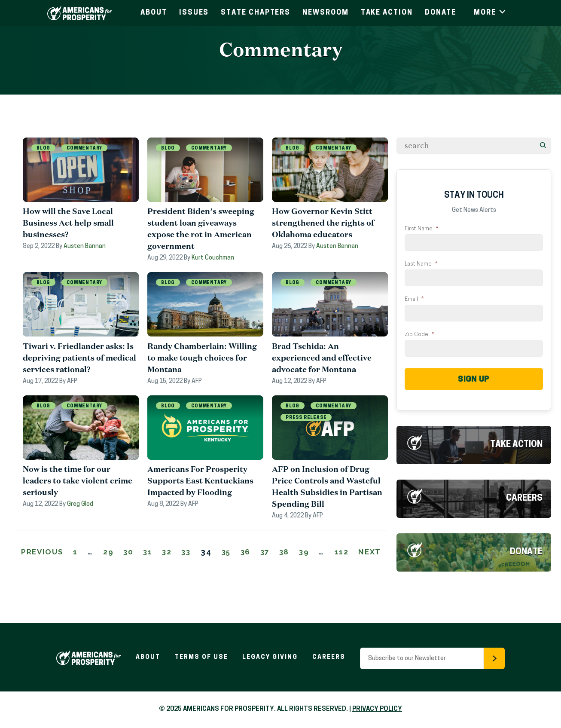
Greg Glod (80, 505)
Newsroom (325, 13)
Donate (441, 13)
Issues (194, 13)
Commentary (84, 148)
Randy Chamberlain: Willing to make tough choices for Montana (202, 358)
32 (181, 552)
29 (118, 552)
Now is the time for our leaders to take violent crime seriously (78, 481)
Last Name (421, 264)
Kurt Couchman (213, 258)
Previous (50, 552)
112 (367, 552)
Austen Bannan (85, 247)
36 (265, 552)
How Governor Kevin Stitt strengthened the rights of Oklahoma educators (323, 223)
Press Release (306, 418)
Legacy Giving (270, 657)
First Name (421, 229)
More (490, 13)
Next (201, 564)
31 (160, 552)
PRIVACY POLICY (377, 709)
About (154, 13)
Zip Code (419, 335)
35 (244, 552)
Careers (524, 499)
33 (202, 552)
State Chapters (256, 13)
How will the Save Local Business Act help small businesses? (68, 223)
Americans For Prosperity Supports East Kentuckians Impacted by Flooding (200, 481)
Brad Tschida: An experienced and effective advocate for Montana (322, 358)
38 (307, 552)
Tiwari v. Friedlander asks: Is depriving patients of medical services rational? (79, 358)
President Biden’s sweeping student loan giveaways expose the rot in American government (201, 229)
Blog (43, 148)
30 (139, 552)
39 (328, 552)
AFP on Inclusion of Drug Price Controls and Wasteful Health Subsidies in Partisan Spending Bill (327, 487)
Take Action (387, 13)
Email (414, 299)
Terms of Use (201, 657)
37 (286, 552)
